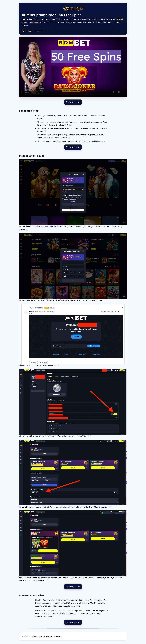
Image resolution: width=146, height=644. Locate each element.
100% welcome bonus (65, 600)
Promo (31, 31)
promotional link (50, 227)
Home (24, 31)
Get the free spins (73, 102)
